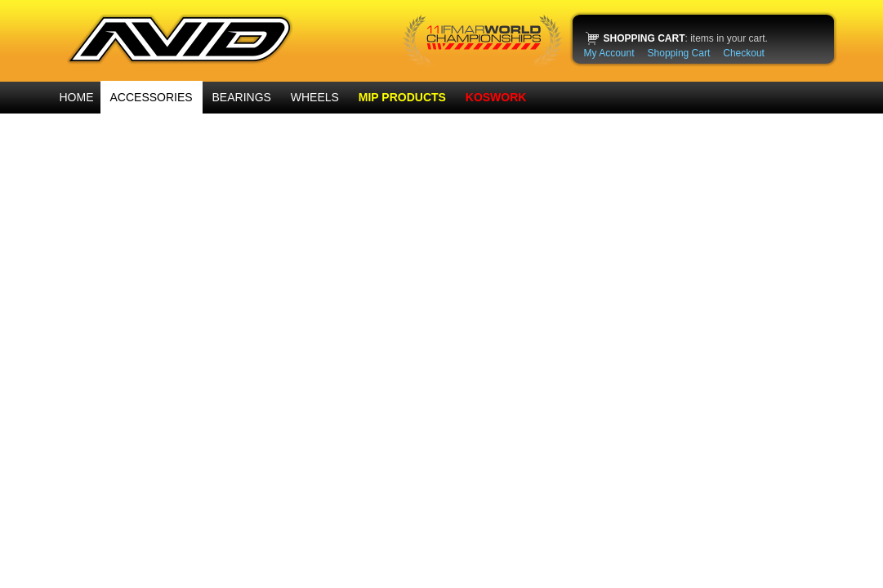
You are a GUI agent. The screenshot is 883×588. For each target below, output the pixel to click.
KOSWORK (496, 97)
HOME (77, 97)
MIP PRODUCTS (402, 97)
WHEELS (315, 97)
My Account (609, 53)
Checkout (744, 53)
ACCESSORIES (152, 97)
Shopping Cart (679, 53)
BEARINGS (242, 97)
